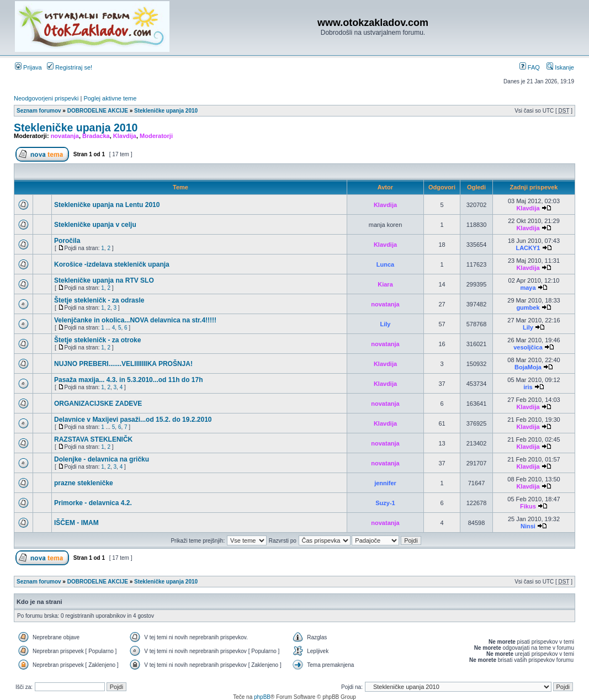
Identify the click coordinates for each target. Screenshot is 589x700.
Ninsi (528, 526)
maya (528, 288)
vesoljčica (528, 347)
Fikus (528, 506)
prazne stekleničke (84, 483)
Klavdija (125, 136)
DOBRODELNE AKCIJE (98, 111)
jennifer (385, 483)
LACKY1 (528, 248)
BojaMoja (528, 367)
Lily (386, 324)
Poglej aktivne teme (110, 98)
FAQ (530, 67)
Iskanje (560, 67)
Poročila (67, 241)
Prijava (28, 67)
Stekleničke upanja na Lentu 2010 (107, 205)
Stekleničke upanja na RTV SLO (104, 280)
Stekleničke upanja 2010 (166, 111)
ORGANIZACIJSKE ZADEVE (98, 404)
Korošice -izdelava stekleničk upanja (112, 264)
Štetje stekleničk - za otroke (97, 340)
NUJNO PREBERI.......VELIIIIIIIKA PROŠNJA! (123, 364)
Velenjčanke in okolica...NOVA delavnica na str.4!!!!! (135, 320)
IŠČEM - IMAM (76, 523)
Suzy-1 (385, 503)
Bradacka (96, 136)
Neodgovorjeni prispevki (46, 98)
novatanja (65, 136)
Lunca (385, 264)
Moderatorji (156, 136)
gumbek (528, 307)
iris (528, 387)
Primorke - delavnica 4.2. (93, 503)
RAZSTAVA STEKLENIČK (93, 439)
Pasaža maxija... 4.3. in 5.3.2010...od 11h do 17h (128, 380)
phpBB (262, 697)
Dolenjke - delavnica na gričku (102, 459)
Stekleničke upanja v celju (95, 225)
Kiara (385, 284)
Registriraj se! (70, 67)
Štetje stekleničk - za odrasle (99, 300)
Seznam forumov (39, 111)
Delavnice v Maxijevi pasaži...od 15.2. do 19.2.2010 (133, 420)
